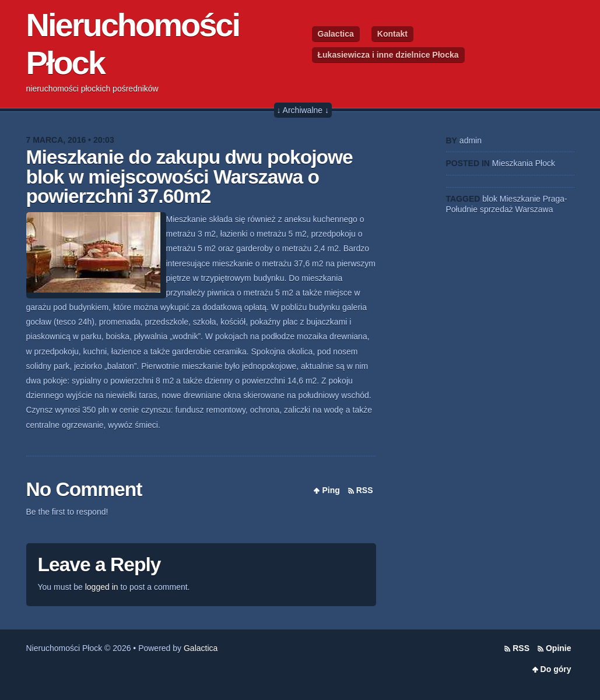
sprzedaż (497, 209)
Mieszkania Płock (524, 163)
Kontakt (392, 34)
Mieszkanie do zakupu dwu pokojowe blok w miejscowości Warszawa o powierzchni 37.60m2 (190, 177)
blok (490, 199)
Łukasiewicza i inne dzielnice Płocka (388, 55)
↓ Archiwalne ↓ (303, 110)
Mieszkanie (520, 199)
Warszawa (534, 209)
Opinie (559, 648)
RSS (365, 490)
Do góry (556, 669)
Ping (331, 490)
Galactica (336, 34)
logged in (102, 587)
